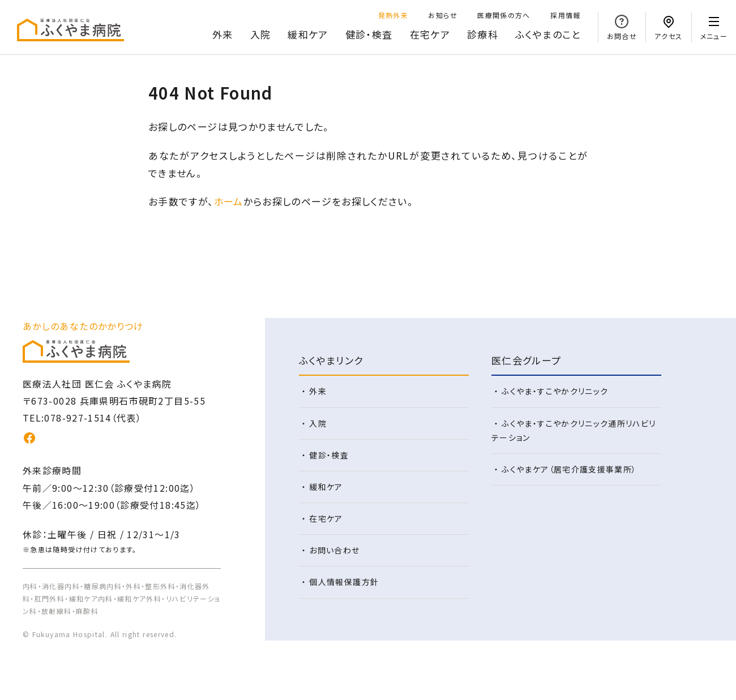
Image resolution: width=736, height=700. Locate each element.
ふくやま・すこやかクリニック (555, 391)
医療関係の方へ (504, 15)
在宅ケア (430, 34)
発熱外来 (393, 15)
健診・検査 (369, 34)
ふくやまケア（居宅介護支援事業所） (569, 469)
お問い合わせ (334, 550)
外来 (223, 34)
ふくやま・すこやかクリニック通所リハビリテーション (574, 430)
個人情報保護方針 (344, 582)
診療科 (483, 34)
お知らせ (442, 15)
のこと (548, 35)
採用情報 (565, 15)
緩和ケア (308, 34)
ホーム (229, 201)
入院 (261, 34)
